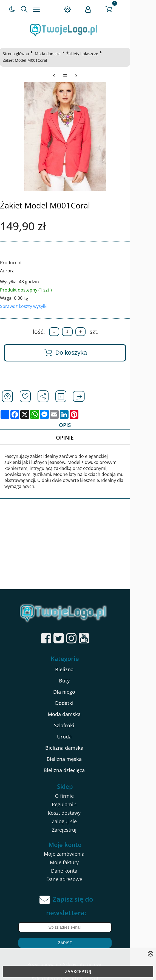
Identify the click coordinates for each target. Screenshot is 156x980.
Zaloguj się (77, 817)
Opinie (76, 439)
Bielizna (77, 665)
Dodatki (77, 699)
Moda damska (49, 54)
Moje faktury (77, 858)
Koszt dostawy (77, 808)
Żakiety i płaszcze (84, 54)
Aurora (9, 271)
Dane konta (77, 866)
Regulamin (77, 800)
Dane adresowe (77, 875)
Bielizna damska (77, 743)
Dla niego (77, 687)
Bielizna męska (77, 755)
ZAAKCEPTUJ (78, 972)
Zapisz (78, 938)
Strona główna (18, 54)
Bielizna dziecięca (77, 766)
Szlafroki (77, 721)
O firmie (77, 791)
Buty (77, 676)
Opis (76, 425)
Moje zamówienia (77, 849)
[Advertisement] (78, 544)
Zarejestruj (77, 825)
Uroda (77, 732)
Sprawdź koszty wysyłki (25, 306)
